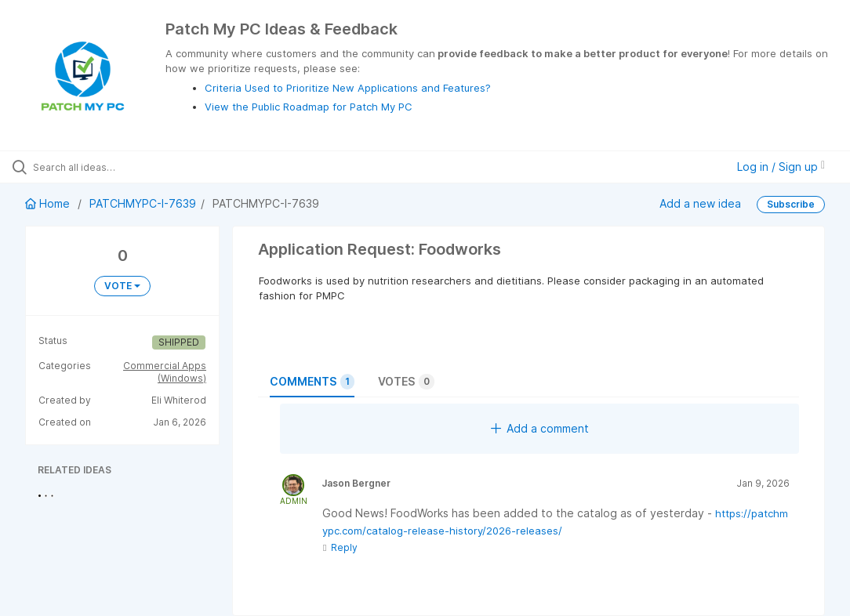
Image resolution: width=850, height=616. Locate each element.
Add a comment (540, 428)
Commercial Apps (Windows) (165, 372)
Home (49, 203)
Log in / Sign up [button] (781, 167)
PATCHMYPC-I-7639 (143, 203)
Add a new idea (700, 203)
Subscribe (791, 204)
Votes (406, 382)
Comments (312, 382)
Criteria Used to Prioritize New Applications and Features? (348, 88)
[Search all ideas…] (106, 167)
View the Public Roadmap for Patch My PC (309, 107)
